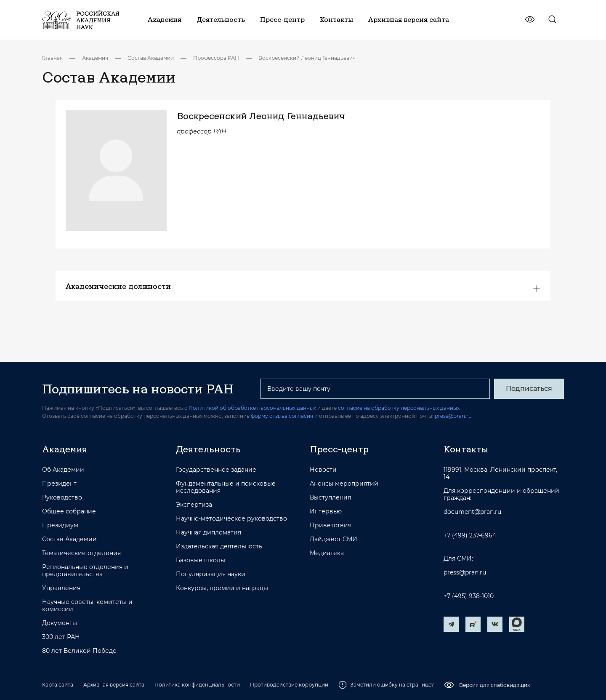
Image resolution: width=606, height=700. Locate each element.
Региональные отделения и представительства (85, 571)
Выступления (330, 498)
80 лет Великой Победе (79, 651)
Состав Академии (151, 58)
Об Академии (63, 470)
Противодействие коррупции (289, 685)
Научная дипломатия (209, 533)
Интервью (326, 512)
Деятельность (208, 449)
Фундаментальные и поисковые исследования (226, 487)
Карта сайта (58, 685)
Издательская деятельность (219, 546)
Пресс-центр (339, 449)
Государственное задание (216, 470)
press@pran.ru (453, 416)
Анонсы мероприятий (344, 484)
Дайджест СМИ (334, 539)
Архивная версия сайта (114, 685)
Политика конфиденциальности (197, 685)
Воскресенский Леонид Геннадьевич (307, 58)
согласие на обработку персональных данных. (399, 408)
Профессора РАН (216, 58)
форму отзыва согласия (282, 416)
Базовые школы (201, 560)
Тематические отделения (81, 553)
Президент (59, 484)
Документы (60, 623)
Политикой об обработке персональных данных (252, 408)
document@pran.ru (472, 512)
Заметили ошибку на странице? (386, 685)
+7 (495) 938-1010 (469, 596)
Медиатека (327, 553)
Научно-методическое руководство (231, 519)
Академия (95, 58)
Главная (52, 58)
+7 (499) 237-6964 (470, 536)
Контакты (466, 449)
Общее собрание (69, 512)
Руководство (62, 498)
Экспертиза (194, 505)
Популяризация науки (211, 574)
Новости (323, 470)
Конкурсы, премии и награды (222, 588)
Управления (61, 588)
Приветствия (331, 525)
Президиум (60, 525)
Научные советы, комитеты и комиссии (87, 606)
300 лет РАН (61, 637)
